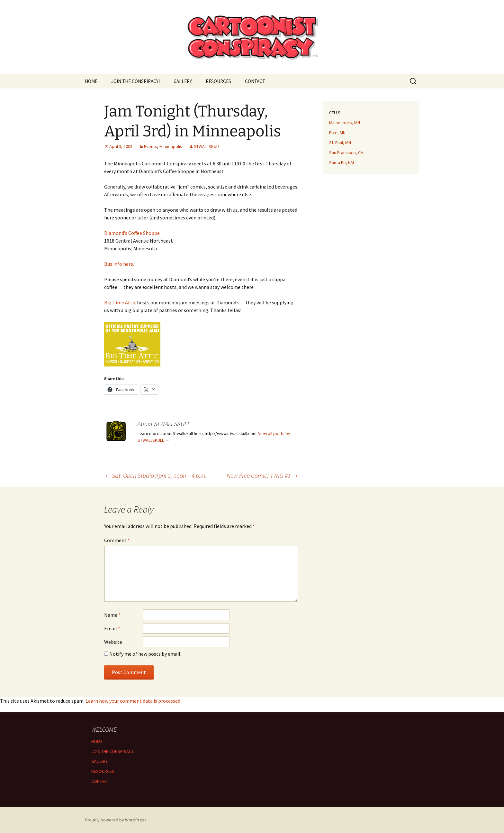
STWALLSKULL (207, 146)
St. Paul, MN (340, 143)
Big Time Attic (120, 302)
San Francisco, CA (346, 153)
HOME (91, 81)
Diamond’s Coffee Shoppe (132, 233)
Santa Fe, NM (342, 162)
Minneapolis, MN (345, 123)
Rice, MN (337, 133)
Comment (117, 540)
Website (113, 642)
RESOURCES (218, 81)
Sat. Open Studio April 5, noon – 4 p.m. (155, 475)
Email (112, 628)
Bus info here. (119, 264)
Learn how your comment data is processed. (133, 701)
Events (151, 146)
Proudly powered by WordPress (116, 820)
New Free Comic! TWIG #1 (262, 475)
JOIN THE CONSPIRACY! (135, 81)
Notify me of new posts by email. (145, 654)
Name (112, 615)
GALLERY (183, 81)
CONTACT (255, 81)
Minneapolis (171, 146)
